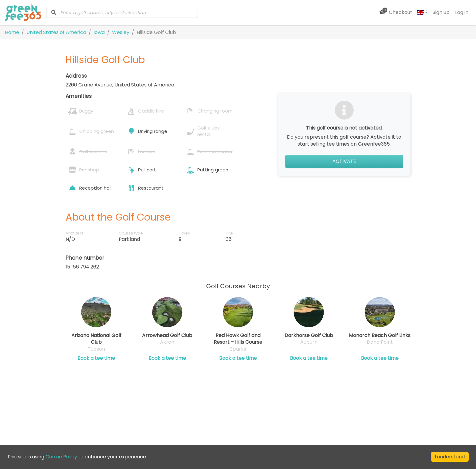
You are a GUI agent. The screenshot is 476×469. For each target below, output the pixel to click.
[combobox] (122, 12)
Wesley (121, 32)
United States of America (56, 32)
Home (12, 32)
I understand (450, 457)
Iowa (99, 32)
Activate (344, 161)
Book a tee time (96, 358)
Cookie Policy (61, 457)
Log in (462, 12)
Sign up (441, 12)
